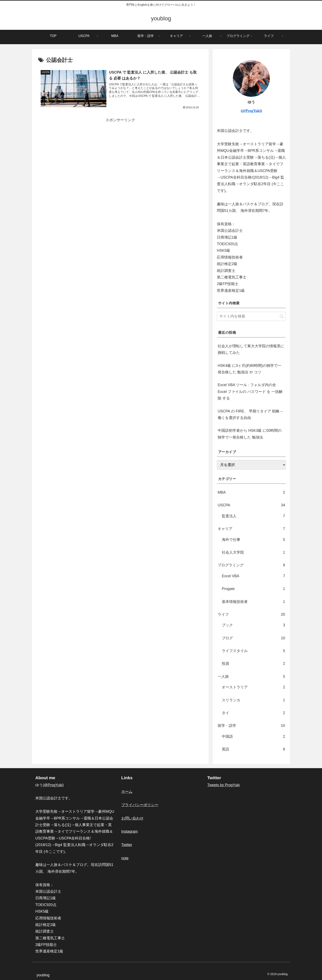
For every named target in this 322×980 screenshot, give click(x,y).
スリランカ (253, 700)
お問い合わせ (132, 818)
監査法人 (253, 516)
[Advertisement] (120, 152)
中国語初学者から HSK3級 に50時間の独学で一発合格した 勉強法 (250, 434)
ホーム (127, 792)
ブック (253, 625)
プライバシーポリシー (140, 805)
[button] (282, 316)
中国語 (253, 736)
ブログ (253, 638)
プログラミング (251, 565)
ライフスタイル (253, 651)
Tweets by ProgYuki (223, 785)
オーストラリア (253, 687)
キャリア (251, 529)
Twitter (127, 845)
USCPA (251, 505)
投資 (253, 664)
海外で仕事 (253, 540)
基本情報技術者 (253, 602)
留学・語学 (251, 726)
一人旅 (251, 676)
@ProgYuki (251, 111)
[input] (251, 316)
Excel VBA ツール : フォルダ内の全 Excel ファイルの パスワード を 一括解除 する (250, 392)
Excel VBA (253, 576)
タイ (253, 713)
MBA (251, 492)
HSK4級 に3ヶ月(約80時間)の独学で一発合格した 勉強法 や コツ (250, 369)
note (125, 858)
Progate (253, 589)
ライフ (251, 614)
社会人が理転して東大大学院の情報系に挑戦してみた (251, 349)
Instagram (130, 831)
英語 (253, 749)
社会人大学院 (253, 552)
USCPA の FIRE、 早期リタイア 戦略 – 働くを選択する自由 (250, 414)
